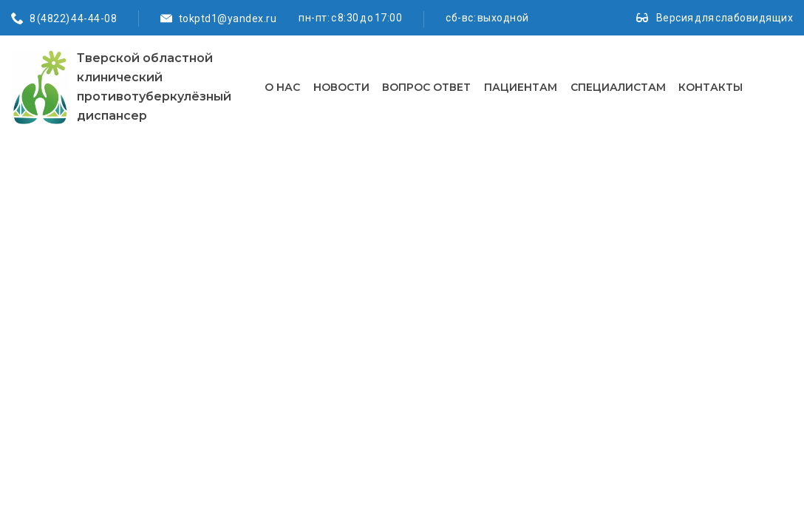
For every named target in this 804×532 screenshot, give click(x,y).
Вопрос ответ (426, 87)
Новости (341, 87)
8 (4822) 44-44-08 (74, 18)
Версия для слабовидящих (725, 18)
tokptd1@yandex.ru (228, 18)
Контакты (711, 87)
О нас (282, 87)
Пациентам (521, 87)
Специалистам (618, 87)
